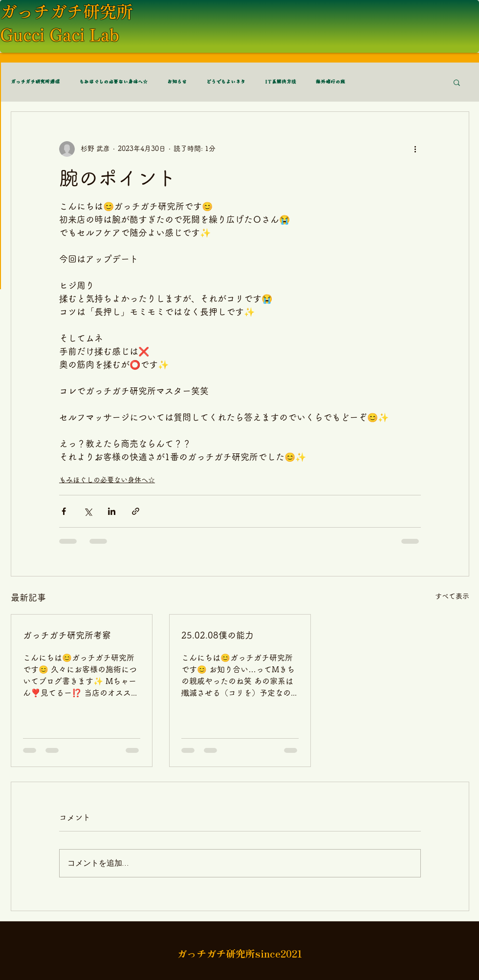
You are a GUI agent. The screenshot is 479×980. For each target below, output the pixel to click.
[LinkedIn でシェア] (112, 511)
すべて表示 (452, 596)
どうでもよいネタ (226, 82)
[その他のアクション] (415, 149)
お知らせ (177, 82)
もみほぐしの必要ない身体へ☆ (113, 82)
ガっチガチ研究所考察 (67, 635)
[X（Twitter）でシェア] (88, 511)
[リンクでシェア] (136, 511)
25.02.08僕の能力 (218, 635)
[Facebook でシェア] (64, 511)
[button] (457, 82)
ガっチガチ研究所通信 (35, 82)
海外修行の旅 (330, 82)
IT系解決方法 (281, 82)
